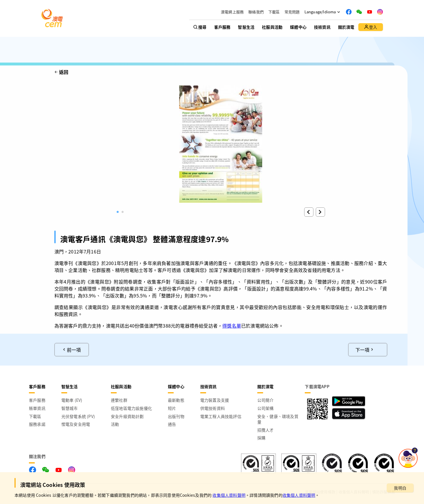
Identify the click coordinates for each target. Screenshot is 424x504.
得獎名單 (232, 326)
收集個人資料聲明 (229, 495)
